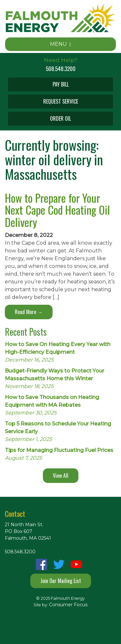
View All (61, 475)
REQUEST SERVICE (61, 101)
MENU (61, 44)
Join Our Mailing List (61, 581)
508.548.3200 (61, 69)
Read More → (29, 312)
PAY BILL (61, 84)
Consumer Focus (68, 605)
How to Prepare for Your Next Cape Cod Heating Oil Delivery (57, 210)
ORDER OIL (60, 118)
